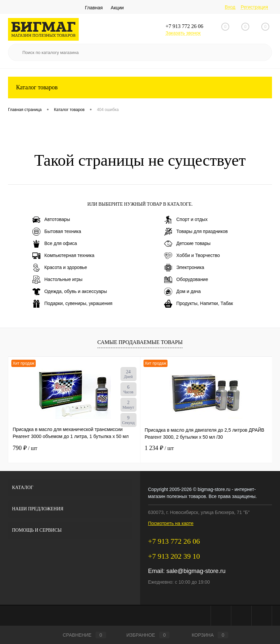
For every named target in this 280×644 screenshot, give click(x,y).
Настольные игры (57, 280)
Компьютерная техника (63, 256)
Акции (117, 8)
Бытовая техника (57, 232)
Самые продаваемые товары (140, 342)
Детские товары (187, 244)
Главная (94, 8)
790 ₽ (25, 448)
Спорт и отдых (186, 220)
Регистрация (254, 7)
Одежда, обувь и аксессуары (70, 292)
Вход (230, 7)
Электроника (184, 268)
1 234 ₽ (159, 448)
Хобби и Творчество (192, 256)
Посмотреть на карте (171, 523)
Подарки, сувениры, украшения (72, 304)
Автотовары (51, 220)
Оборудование (186, 280)
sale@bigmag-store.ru (196, 571)
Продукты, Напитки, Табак (199, 304)
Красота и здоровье (60, 268)
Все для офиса (55, 244)
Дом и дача (182, 292)
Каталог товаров (140, 87)
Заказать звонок (183, 33)
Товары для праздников (196, 232)
